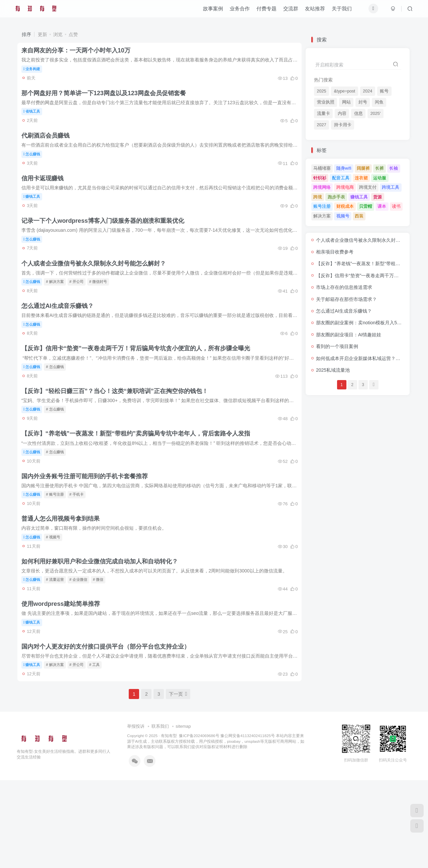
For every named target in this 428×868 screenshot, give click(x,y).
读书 (396, 206)
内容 (342, 114)
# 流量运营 (59, 653)
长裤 (380, 168)
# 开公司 (80, 314)
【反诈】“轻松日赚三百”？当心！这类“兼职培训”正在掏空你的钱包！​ (118, 441)
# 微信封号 (102, 314)
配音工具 (341, 178)
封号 (363, 102)
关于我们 (338, 11)
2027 (322, 125)
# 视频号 (57, 604)
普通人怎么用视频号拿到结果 (64, 586)
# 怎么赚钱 (59, 410)
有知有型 (169, 823)
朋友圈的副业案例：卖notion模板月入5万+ (360, 323)
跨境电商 (345, 187)
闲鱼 (379, 102)
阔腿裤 (363, 168)
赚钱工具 (36, 217)
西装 (359, 216)
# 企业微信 (82, 653)
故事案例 (209, 11)
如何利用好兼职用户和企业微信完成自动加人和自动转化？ (103, 634)
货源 (378, 197)
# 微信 (102, 653)
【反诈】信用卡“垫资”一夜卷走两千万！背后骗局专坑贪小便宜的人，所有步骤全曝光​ (139, 392)
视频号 (343, 216)
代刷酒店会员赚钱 (49, 150)
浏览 (58, 34)
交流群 (287, 11)
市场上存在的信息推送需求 (344, 287)
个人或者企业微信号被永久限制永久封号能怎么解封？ (97, 296)
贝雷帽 (366, 206)
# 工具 (98, 749)
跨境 (318, 197)
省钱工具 (36, 120)
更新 (42, 34)
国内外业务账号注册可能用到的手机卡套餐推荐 (88, 538)
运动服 (380, 178)
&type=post (345, 91)
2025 (322, 91)
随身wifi (344, 168)
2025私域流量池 (333, 370)
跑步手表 (336, 197)
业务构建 (36, 72)
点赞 (73, 34)
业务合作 (236, 11)
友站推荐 (311, 11)
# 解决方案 (59, 314)
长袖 (394, 168)
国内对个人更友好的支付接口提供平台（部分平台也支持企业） (109, 731)
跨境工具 (391, 187)
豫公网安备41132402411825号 (248, 823)
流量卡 (324, 114)
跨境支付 (368, 187)
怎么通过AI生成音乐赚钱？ (61, 344)
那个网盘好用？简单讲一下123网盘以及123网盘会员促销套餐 (107, 102)
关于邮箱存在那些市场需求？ (346, 299)
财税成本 (345, 206)
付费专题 (262, 11)
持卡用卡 (343, 125)
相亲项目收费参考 (335, 252)
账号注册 (322, 206)
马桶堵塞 (322, 168)
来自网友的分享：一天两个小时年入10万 (80, 53)
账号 (384, 91)
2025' (376, 114)
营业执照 (326, 102)
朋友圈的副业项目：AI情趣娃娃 (349, 335)
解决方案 (322, 216)
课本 (382, 206)
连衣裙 (361, 178)
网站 (346, 102)
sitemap (183, 814)
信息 (358, 114)
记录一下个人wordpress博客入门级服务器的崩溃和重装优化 (106, 247)
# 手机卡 (80, 556)
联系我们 (160, 814)
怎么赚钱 (36, 168)
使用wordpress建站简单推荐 (64, 683)
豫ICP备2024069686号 (199, 823)
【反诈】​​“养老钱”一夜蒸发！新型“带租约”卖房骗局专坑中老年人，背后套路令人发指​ (139, 489)
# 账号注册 (59, 556)
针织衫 (320, 178)
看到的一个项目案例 (337, 346)
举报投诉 (136, 814)
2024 (367, 91)
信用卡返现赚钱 (46, 199)
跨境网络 (322, 187)
